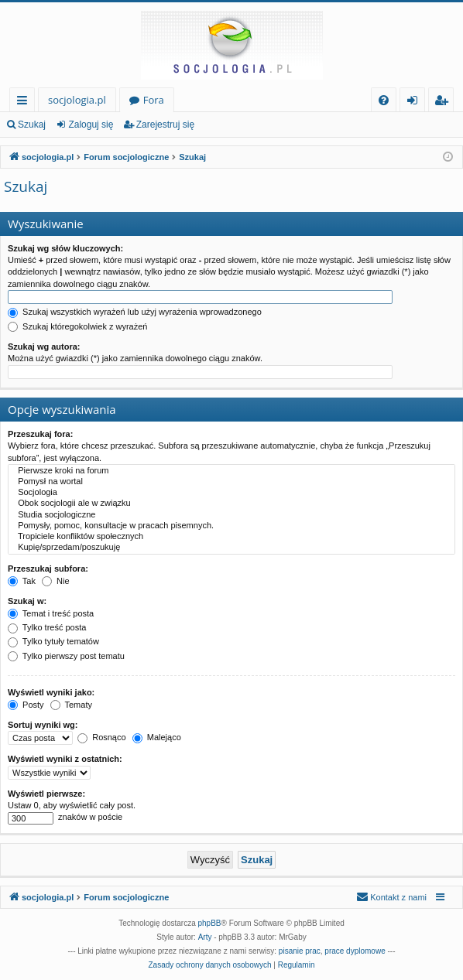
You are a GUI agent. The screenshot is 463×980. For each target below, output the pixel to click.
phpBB (210, 923)
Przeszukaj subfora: (48, 569)
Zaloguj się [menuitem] (415, 102)
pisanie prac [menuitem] (300, 951)
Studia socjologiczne (231, 515)
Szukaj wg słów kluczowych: (65, 248)
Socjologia (231, 493)
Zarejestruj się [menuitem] (445, 102)
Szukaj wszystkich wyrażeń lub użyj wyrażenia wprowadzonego (135, 312)
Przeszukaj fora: (40, 434)
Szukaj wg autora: (44, 347)
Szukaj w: (27, 601)
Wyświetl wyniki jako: (51, 692)
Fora (154, 100)
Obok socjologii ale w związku (231, 504)
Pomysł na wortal (231, 482)
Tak (22, 581)
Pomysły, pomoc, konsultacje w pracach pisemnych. (231, 526)
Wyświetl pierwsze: (46, 794)
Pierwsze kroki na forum (231, 471)
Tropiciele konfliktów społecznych (231, 537)
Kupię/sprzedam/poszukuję (231, 548)
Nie (56, 581)
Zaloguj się (91, 125)
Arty (205, 937)
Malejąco (157, 737)
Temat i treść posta (51, 613)
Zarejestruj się (165, 125)
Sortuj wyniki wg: (43, 725)
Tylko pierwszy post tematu (66, 656)
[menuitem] (384, 100)
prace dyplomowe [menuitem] (355, 951)
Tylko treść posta (47, 627)
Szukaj (32, 125)
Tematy (71, 705)
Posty (26, 705)
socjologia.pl (77, 100)
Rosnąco (101, 737)
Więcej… (25, 102)
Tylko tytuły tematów (53, 641)
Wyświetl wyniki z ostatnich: (65, 759)
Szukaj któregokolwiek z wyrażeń (77, 326)
